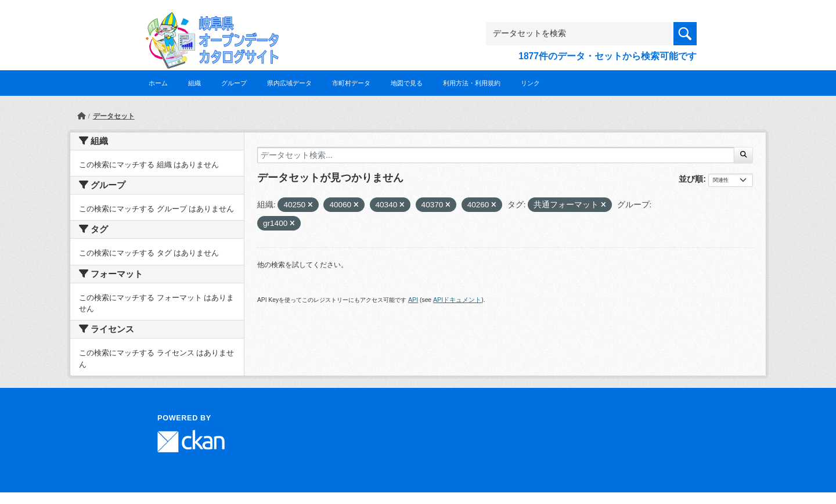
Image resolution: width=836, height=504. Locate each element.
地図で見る (407, 83)
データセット (114, 116)
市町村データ (351, 83)
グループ (234, 83)
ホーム (158, 83)
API (413, 300)
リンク (530, 83)
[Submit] (743, 155)
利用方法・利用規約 (472, 83)
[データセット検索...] (496, 155)
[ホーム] (81, 116)
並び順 (691, 179)
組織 (194, 83)
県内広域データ (289, 83)
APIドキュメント (457, 300)
